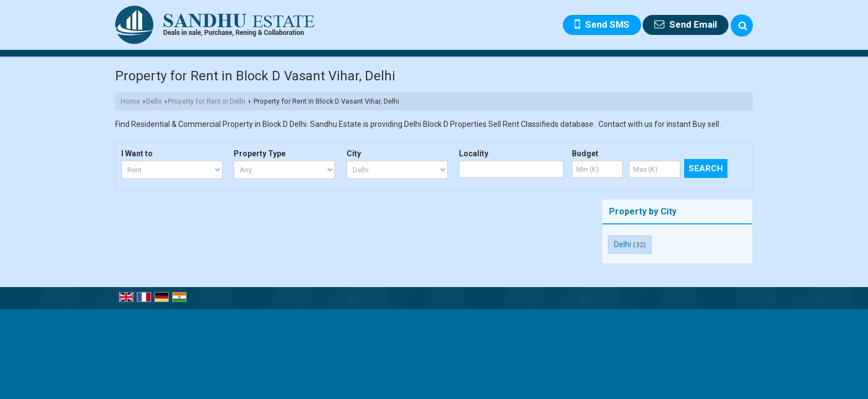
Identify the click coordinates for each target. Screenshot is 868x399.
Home (130, 101)
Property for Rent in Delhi (206, 101)
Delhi (154, 101)
